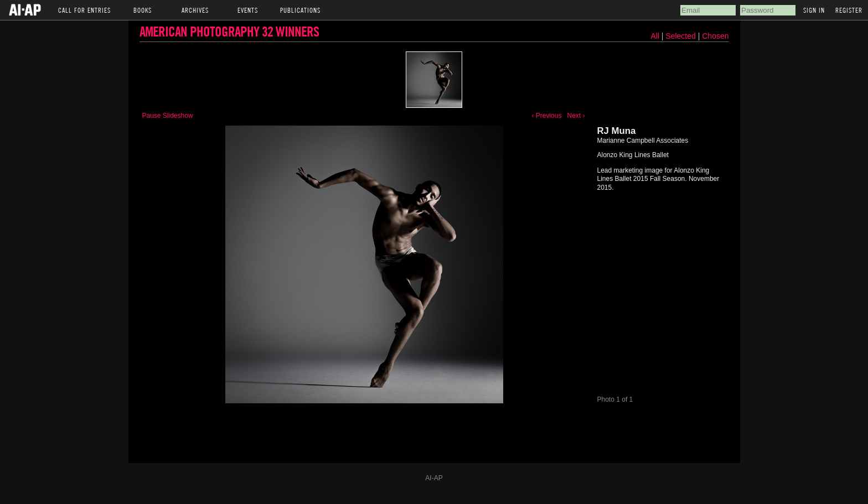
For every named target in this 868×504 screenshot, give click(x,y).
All (655, 36)
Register (849, 10)
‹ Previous (546, 116)
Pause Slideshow (168, 116)
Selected (681, 36)
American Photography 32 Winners (229, 31)
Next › (576, 116)
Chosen (715, 36)
